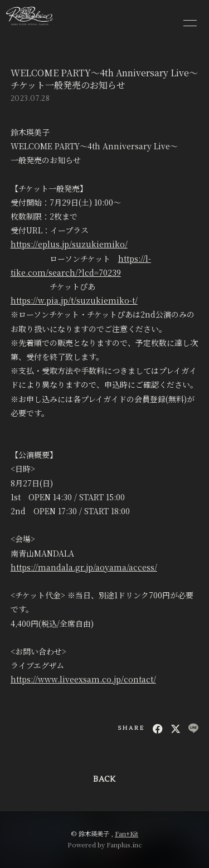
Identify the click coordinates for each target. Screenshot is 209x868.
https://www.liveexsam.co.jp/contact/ (83, 679)
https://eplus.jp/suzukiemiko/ (69, 244)
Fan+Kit (127, 833)
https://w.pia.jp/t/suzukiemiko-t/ (74, 300)
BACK (104, 779)
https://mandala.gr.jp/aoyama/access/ (84, 567)
